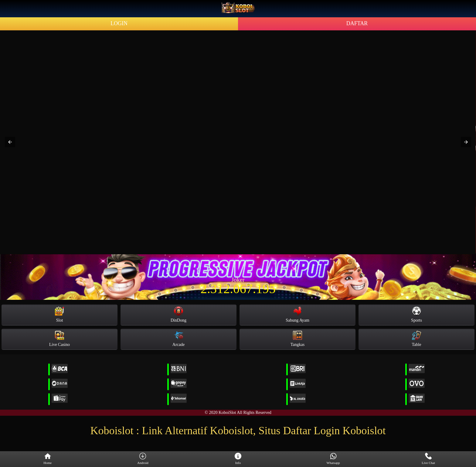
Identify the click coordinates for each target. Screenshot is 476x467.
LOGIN (119, 23)
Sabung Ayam (297, 315)
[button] (10, 142)
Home (48, 459)
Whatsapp (333, 459)
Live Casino (59, 339)
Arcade (178, 339)
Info (238, 459)
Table (417, 339)
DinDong (178, 315)
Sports (416, 315)
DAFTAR (357, 23)
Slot (59, 315)
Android (143, 459)
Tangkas (297, 339)
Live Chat (428, 459)
